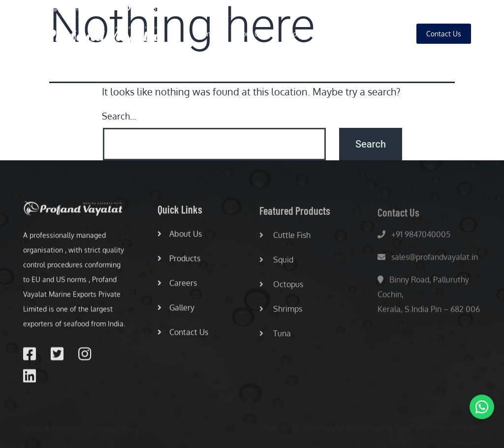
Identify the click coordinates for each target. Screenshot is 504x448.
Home (205, 34)
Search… (119, 116)
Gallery (385, 34)
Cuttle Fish (285, 238)
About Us (248, 34)
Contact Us (183, 334)
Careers (342, 34)
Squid (276, 262)
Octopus (281, 287)
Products (296, 34)
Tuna (275, 336)
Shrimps (281, 311)
